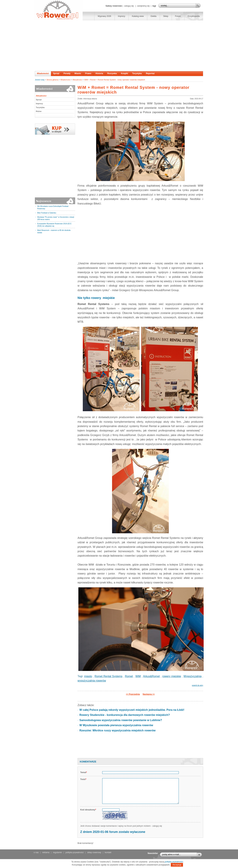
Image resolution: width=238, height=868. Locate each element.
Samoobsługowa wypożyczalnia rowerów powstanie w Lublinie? (121, 720)
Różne (39, 111)
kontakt (108, 852)
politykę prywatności (174, 862)
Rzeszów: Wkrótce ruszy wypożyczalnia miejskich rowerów (117, 730)
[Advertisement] (119, 46)
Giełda (153, 16)
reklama (46, 852)
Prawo (88, 73)
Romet (129, 676)
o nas (36, 852)
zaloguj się (129, 6)
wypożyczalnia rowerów (92, 681)
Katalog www (138, 16)
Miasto (78, 73)
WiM (138, 676)
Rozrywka (112, 73)
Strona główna (52, 80)
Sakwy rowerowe (114, 6)
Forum (178, 16)
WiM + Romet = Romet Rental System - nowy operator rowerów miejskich (115, 80)
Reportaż (150, 73)
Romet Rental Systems (109, 676)
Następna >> (149, 694)
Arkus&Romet (151, 676)
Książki (125, 73)
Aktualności (77, 80)
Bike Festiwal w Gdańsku (47, 213)
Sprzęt (56, 73)
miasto (88, 676)
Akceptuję (177, 865)
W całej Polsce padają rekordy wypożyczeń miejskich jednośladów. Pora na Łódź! (132, 710)
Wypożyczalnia (193, 676)
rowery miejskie (172, 676)
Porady (67, 73)
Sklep (166, 16)
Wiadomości (43, 73)
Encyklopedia (194, 16)
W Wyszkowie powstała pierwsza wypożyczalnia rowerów (116, 725)
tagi (154, 6)
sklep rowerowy (94, 852)
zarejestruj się (143, 6)
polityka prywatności (75, 852)
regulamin (57, 852)
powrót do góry (198, 685)
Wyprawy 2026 (104, 16)
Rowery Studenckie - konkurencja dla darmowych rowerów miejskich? (125, 715)
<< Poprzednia (133, 694)
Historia (99, 73)
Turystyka (137, 73)
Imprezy (122, 16)
